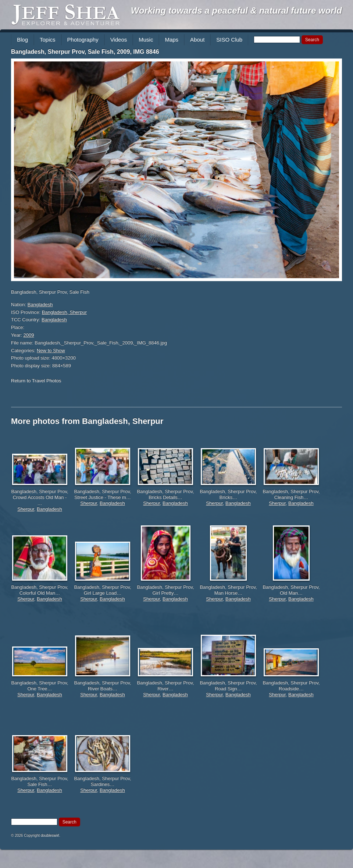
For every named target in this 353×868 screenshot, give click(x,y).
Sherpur (26, 509)
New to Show (51, 350)
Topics (48, 40)
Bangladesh (40, 304)
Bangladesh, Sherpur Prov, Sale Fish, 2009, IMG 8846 (85, 52)
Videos (119, 40)
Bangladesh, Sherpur (64, 312)
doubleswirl (50, 835)
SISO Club (229, 40)
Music (146, 40)
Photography (83, 40)
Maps (172, 40)
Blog (22, 40)
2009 (29, 335)
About (197, 40)
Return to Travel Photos (36, 381)
